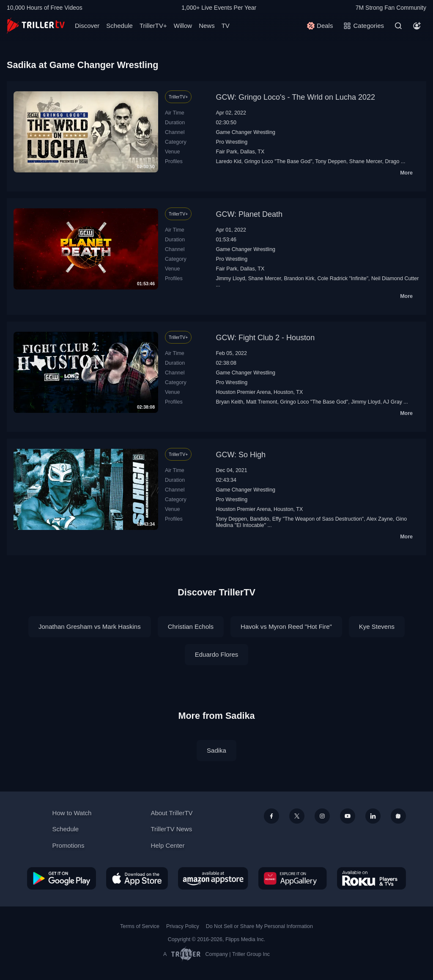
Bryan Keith (229, 402)
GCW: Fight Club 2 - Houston (265, 338)
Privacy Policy (183, 926)
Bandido (260, 519)
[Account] (417, 26)
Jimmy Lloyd (230, 278)
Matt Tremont (262, 402)
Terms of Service (140, 926)
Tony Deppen (331, 161)
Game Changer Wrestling (245, 132)
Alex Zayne (380, 519)
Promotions (69, 845)
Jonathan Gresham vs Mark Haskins (90, 626)
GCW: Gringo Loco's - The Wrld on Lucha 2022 (295, 97)
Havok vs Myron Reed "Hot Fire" (286, 626)
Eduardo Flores (217, 654)
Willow (183, 26)
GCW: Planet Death (249, 214)
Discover (87, 26)
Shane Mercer (366, 161)
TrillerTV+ (153, 26)
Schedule (119, 26)
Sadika (216, 750)
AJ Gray (393, 402)
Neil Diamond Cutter (395, 278)
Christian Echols (191, 626)
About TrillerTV (171, 813)
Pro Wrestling (232, 142)
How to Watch (72, 813)
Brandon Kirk (299, 278)
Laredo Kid (228, 161)
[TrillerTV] (36, 26)
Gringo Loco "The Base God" (278, 161)
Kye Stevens (377, 626)
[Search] (398, 26)
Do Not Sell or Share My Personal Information (259, 926)
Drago (392, 161)
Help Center (167, 845)
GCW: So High (241, 455)
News (207, 26)
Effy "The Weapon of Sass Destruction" (318, 519)
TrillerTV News (171, 829)
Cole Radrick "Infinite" (343, 278)
